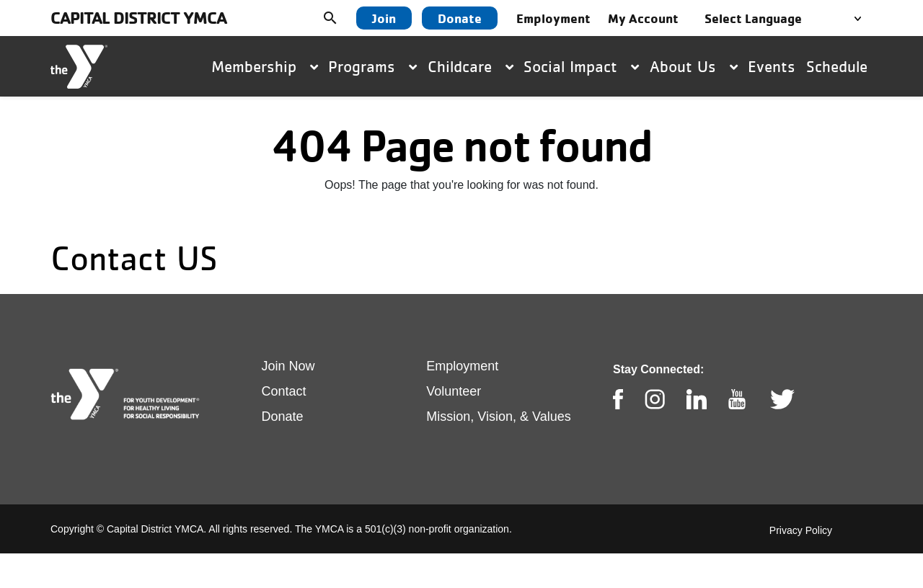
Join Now (288, 366)
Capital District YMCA (138, 18)
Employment (462, 366)
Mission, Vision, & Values (498, 416)
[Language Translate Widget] (787, 18)
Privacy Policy (801, 530)
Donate (460, 18)
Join (384, 18)
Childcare (471, 66)
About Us (694, 66)
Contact (284, 391)
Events (772, 66)
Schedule (837, 66)
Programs (372, 66)
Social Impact (581, 66)
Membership (265, 66)
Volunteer (454, 391)
